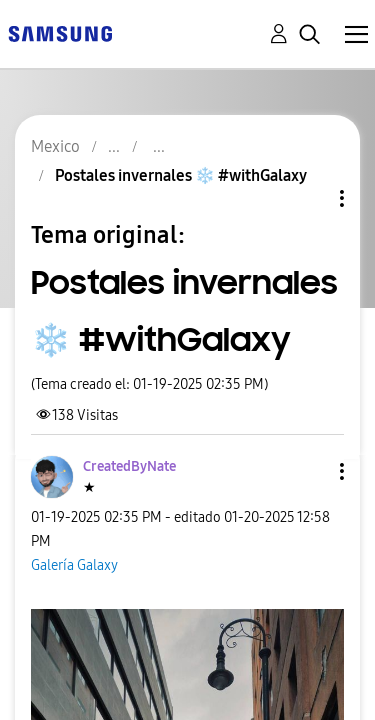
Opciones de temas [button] (308, 198)
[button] (309, 471)
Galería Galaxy (74, 565)
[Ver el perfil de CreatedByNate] (129, 466)
